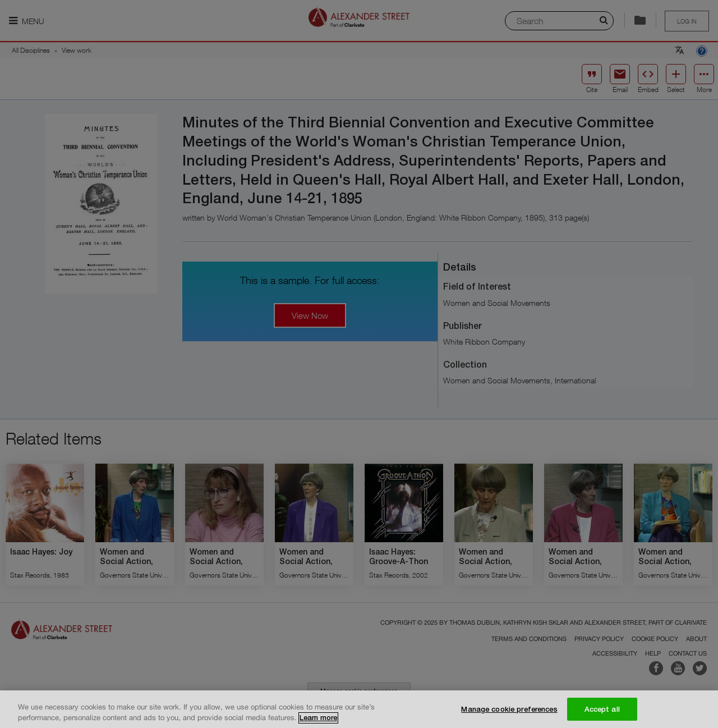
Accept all (602, 714)
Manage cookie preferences (509, 714)
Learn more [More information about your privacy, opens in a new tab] (318, 723)
